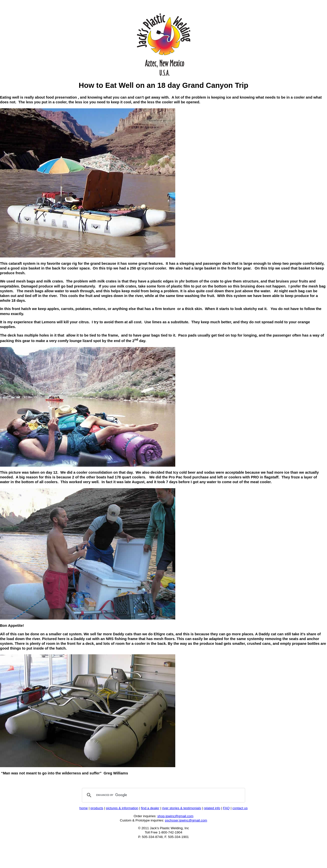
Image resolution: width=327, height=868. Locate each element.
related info (212, 808)
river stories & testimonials (182, 808)
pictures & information (122, 808)
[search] (163, 795)
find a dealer (150, 808)
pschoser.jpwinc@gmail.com (186, 820)
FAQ (226, 808)
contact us (240, 808)
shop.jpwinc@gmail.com (175, 816)
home (84, 808)
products (97, 808)
